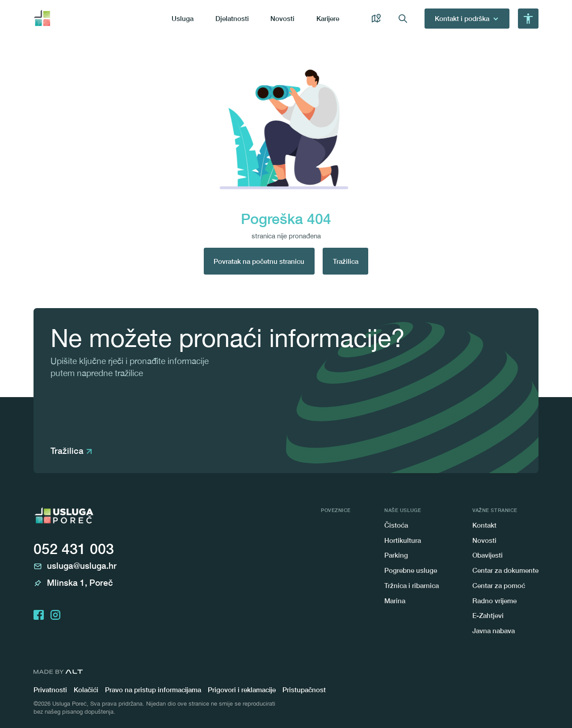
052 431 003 (74, 549)
